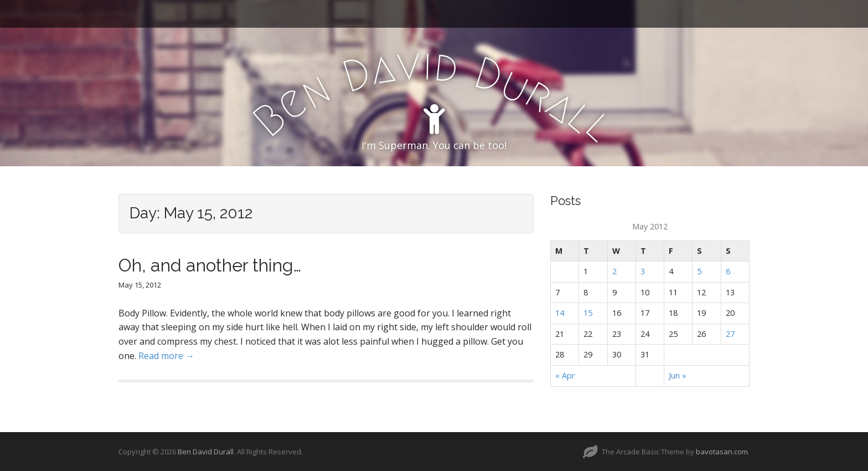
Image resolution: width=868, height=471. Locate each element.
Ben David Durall (206, 452)
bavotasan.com (722, 452)
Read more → (166, 356)
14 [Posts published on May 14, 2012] (560, 313)
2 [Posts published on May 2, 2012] (614, 271)
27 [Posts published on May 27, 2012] (730, 334)
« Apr (565, 375)
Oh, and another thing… (210, 265)
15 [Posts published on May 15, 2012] (588, 313)
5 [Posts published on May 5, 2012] (699, 271)
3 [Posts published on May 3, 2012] (643, 271)
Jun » (678, 375)
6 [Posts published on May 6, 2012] (728, 271)
